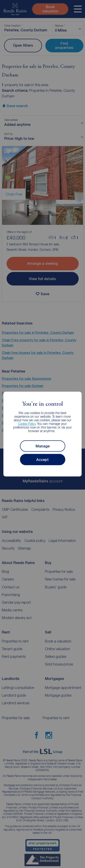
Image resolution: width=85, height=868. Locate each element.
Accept (42, 459)
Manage (43, 446)
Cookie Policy (27, 424)
